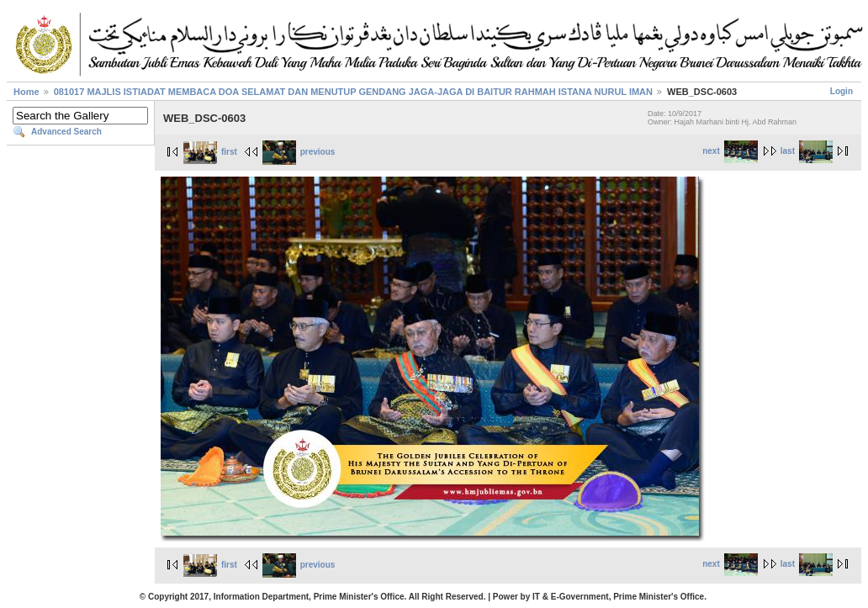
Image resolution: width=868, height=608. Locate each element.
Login (842, 91)
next (730, 151)
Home (26, 92)
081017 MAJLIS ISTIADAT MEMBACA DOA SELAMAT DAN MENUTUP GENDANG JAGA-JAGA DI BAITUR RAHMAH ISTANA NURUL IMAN (353, 92)
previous (299, 152)
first (210, 152)
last (807, 151)
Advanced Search (66, 132)
